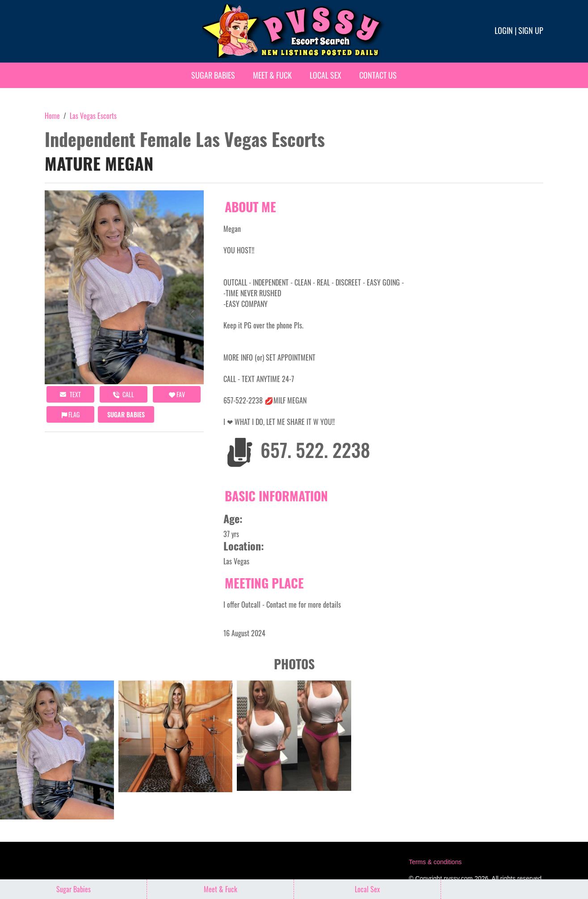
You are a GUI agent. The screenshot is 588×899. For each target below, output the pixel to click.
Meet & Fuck (272, 75)
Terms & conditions (435, 862)
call (124, 394)
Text (70, 394)
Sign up (531, 30)
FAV (177, 394)
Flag (71, 414)
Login (504, 30)
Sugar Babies (213, 75)
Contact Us (378, 75)
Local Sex (325, 75)
